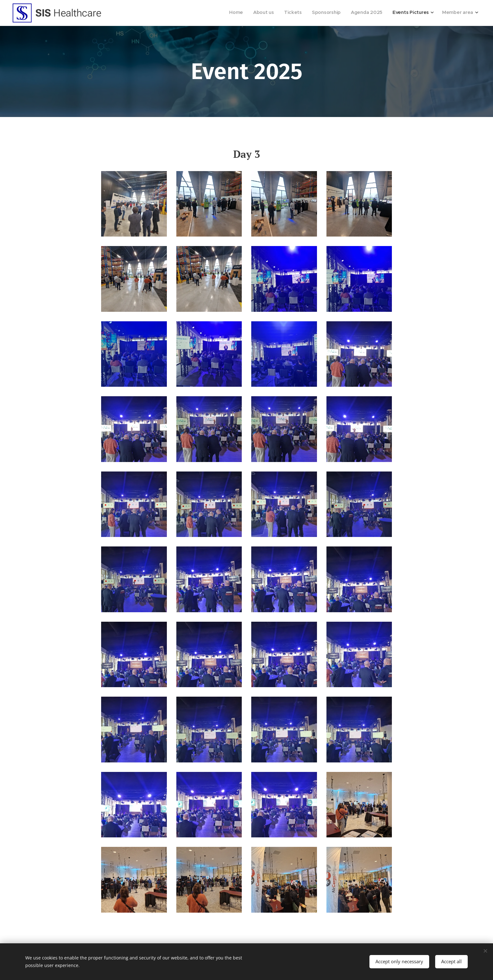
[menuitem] (411, 13)
